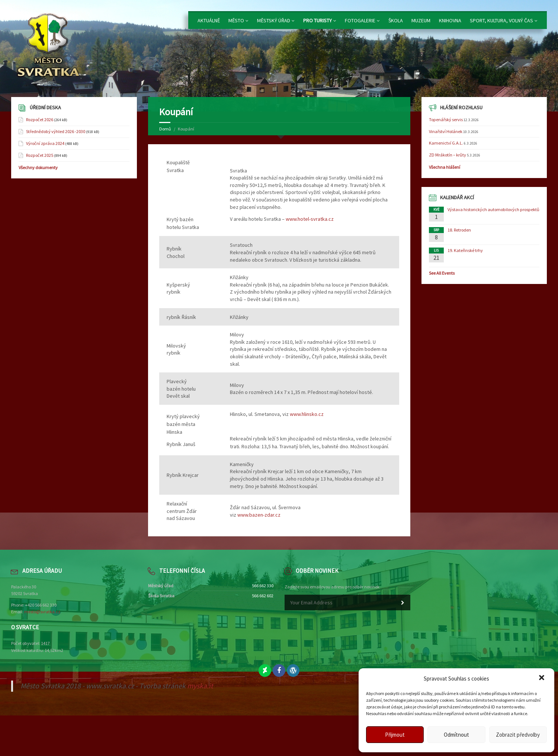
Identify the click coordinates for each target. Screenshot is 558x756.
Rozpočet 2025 (40, 155)
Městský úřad (274, 20)
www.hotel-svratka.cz (310, 219)
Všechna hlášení (445, 167)
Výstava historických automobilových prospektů (493, 209)
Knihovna (450, 20)
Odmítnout (456, 735)
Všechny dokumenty (38, 167)
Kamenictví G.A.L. (446, 143)
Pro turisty (318, 20)
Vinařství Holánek (446, 131)
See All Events (442, 273)
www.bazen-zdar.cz (259, 515)
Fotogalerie (360, 20)
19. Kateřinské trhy (465, 250)
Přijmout (395, 735)
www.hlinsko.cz (307, 414)
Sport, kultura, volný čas (501, 20)
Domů (165, 129)
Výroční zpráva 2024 (45, 143)
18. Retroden (459, 230)
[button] (542, 678)
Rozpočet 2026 (40, 119)
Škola (396, 20)
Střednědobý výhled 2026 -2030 (56, 131)
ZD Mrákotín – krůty (448, 155)
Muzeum (421, 20)
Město (236, 20)
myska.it (200, 686)
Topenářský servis (446, 119)
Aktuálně (209, 20)
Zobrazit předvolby (518, 735)
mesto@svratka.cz (42, 612)
